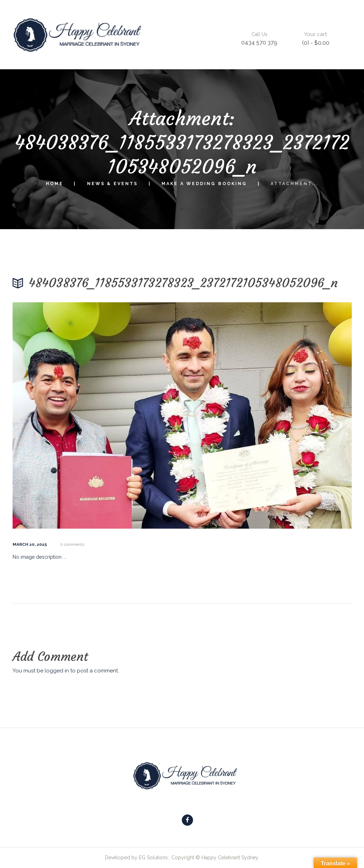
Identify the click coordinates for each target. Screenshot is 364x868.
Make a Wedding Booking (204, 184)
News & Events (112, 184)
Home (55, 184)
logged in (57, 671)
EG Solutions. (154, 858)
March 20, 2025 (30, 544)
